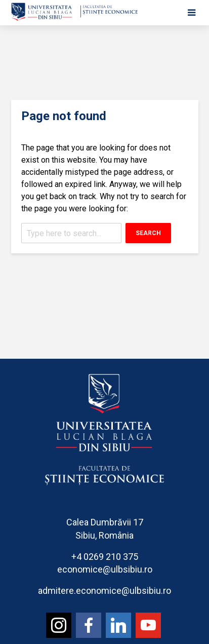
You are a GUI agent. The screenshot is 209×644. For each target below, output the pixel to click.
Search (148, 233)
